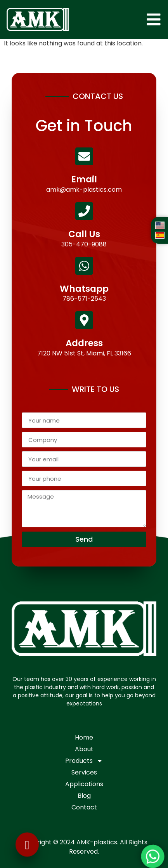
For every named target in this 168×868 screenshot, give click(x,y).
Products (84, 761)
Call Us (84, 234)
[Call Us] (84, 211)
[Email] (84, 156)
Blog (84, 796)
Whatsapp (84, 289)
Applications (84, 784)
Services (84, 772)
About (84, 749)
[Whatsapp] (84, 266)
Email (84, 179)
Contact (84, 807)
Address (84, 343)
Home (84, 737)
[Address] (84, 320)
